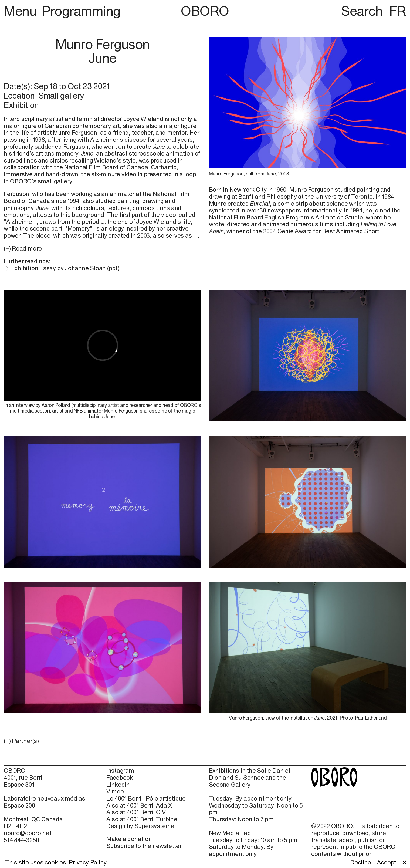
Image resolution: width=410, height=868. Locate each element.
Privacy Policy (88, 862)
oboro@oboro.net (28, 833)
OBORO (205, 11)
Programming (81, 11)
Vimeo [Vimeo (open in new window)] (115, 791)
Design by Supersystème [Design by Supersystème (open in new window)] (140, 826)
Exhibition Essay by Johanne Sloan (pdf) (65, 268)
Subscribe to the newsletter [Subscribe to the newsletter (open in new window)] (144, 846)
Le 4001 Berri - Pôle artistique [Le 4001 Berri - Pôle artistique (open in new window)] (146, 798)
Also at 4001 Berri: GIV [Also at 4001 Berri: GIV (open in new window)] (136, 812)
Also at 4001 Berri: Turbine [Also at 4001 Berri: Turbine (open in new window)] (142, 819)
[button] (103, 741)
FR (398, 11)
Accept (387, 862)
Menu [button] (22, 11)
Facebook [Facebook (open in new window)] (120, 778)
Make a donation (129, 839)
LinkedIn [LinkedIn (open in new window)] (118, 785)
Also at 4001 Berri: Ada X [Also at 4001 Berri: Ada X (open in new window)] (139, 805)
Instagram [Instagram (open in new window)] (120, 771)
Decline (360, 862)
